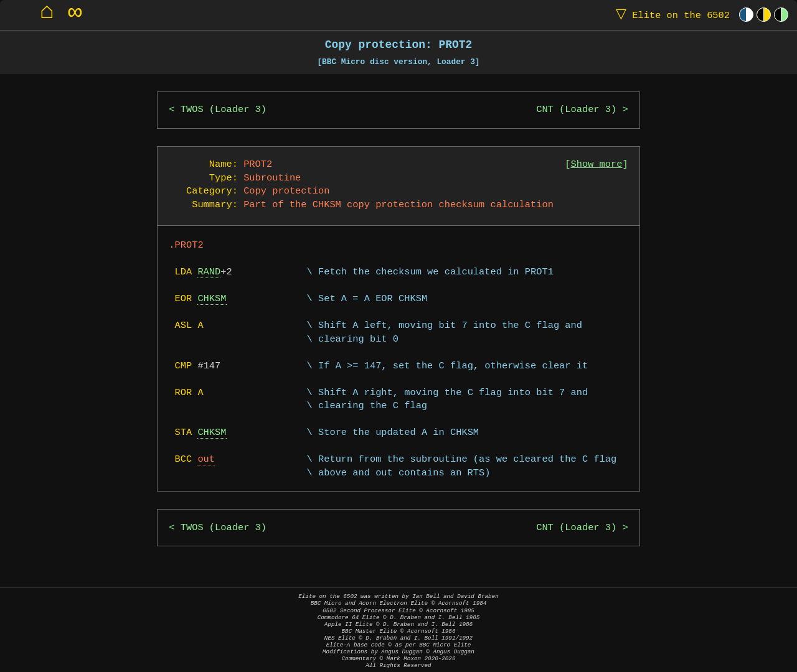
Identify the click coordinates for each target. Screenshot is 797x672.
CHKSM (212, 299)
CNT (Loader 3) (576, 110)
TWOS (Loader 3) (224, 110)
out (206, 460)
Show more (597, 165)
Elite (670, 15)
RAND (209, 272)
